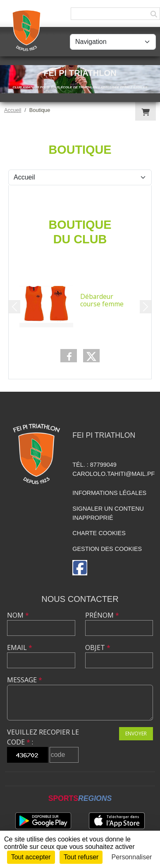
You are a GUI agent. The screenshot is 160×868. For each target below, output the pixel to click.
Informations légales (109, 493)
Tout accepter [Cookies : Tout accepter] (31, 857)
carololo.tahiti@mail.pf (113, 474)
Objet (98, 647)
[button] (14, 307)
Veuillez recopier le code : (43, 737)
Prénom (102, 615)
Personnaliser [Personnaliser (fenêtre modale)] (132, 857)
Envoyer (136, 733)
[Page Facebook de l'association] (80, 568)
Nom (18, 615)
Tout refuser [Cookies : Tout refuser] (81, 857)
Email (20, 647)
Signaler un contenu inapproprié (108, 513)
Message (25, 680)
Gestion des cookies (107, 549)
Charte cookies (99, 533)
